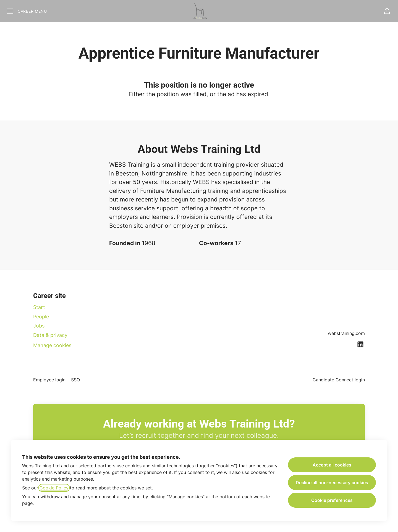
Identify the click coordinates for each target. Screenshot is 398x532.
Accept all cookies (332, 465)
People (41, 317)
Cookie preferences (332, 500)
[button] (387, 11)
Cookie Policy (54, 488)
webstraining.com (346, 333)
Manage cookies (52, 345)
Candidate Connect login (339, 380)
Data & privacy (50, 335)
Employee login (49, 380)
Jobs (39, 326)
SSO (75, 380)
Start (39, 307)
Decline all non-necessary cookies (332, 483)
